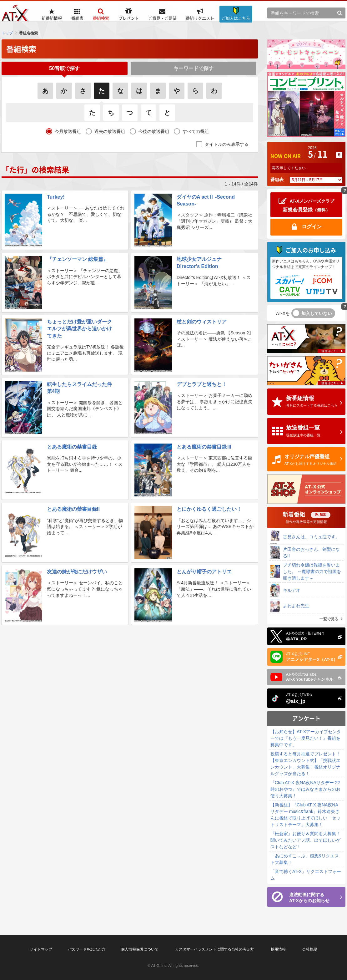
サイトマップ (41, 949)
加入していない (317, 313)
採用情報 (278, 949)
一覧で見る (329, 619)
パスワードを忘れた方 (87, 949)
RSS (323, 514)
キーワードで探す (194, 69)
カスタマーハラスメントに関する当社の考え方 (214, 949)
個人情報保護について (140, 949)
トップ (7, 33)
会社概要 (310, 949)
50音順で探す (64, 69)
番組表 (277, 180)
